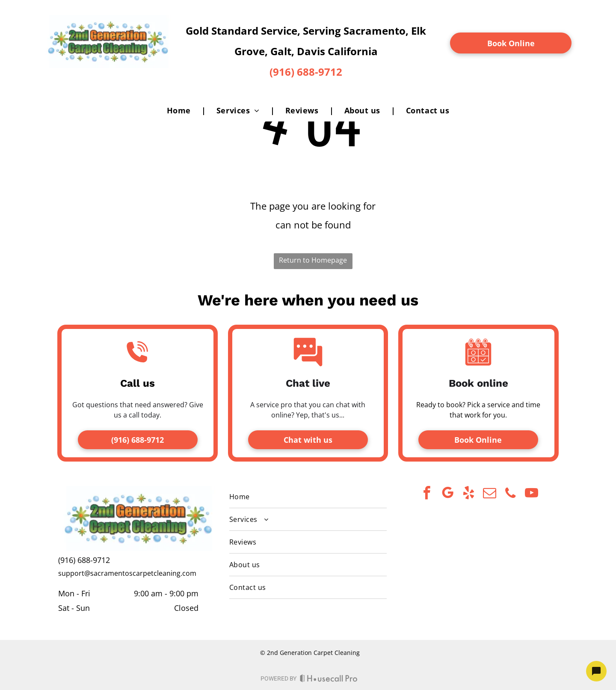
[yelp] (468, 494)
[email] (489, 494)
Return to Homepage (313, 260)
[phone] (510, 494)
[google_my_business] (447, 494)
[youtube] (531, 494)
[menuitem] (181, 110)
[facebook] (426, 494)
